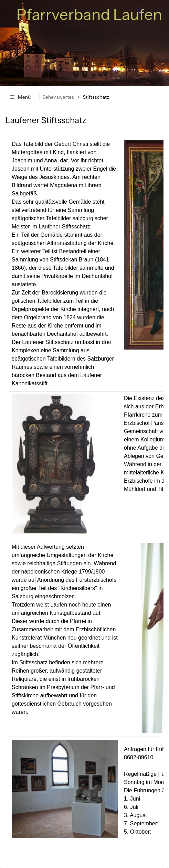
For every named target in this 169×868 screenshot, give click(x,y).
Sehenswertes (58, 97)
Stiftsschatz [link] (96, 97)
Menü (20, 97)
